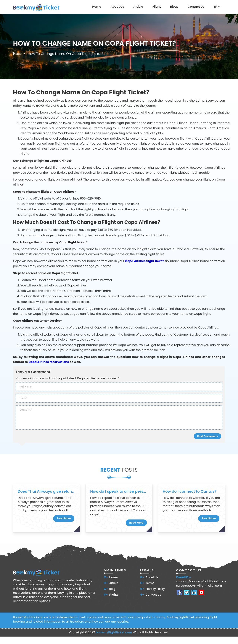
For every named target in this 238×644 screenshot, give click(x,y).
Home (97, 7)
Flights (114, 595)
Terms (150, 583)
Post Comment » (208, 436)
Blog (112, 589)
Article (138, 7)
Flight (157, 7)
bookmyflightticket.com (114, 632)
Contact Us (196, 7)
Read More (64, 518)
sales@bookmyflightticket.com (199, 586)
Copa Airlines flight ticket (144, 261)
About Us (117, 7)
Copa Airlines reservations (49, 362)
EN (217, 7)
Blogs (174, 7)
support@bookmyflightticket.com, (201, 581)
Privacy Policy (155, 589)
